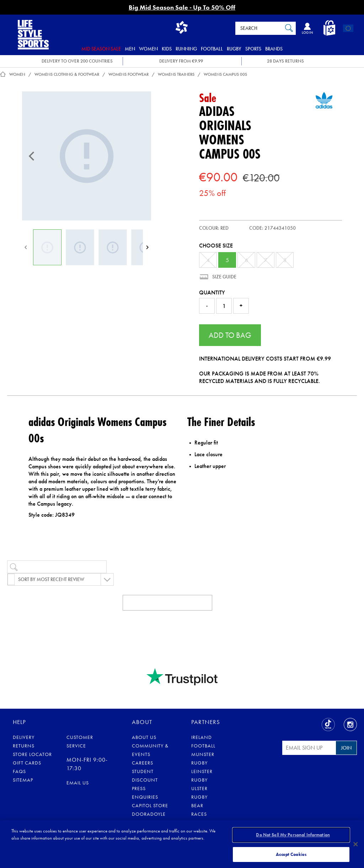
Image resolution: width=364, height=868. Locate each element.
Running (186, 49)
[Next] (147, 247)
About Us (144, 737)
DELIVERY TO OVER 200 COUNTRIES (77, 61)
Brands (274, 49)
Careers (143, 763)
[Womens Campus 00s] (87, 156)
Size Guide (224, 277)
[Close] (355, 844)
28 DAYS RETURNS (285, 61)
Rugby (234, 49)
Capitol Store (150, 805)
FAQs (19, 771)
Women (148, 49)
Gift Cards (27, 763)
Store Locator (32, 754)
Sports (253, 49)
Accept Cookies (291, 853)
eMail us (78, 783)
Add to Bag (230, 335)
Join (346, 748)
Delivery (24, 737)
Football (212, 49)
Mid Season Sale (101, 49)
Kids (167, 49)
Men (130, 49)
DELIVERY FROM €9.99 (181, 61)
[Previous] (32, 156)
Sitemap (23, 780)
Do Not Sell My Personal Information (293, 835)
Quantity (212, 292)
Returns (24, 746)
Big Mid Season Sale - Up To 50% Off (182, 7)
